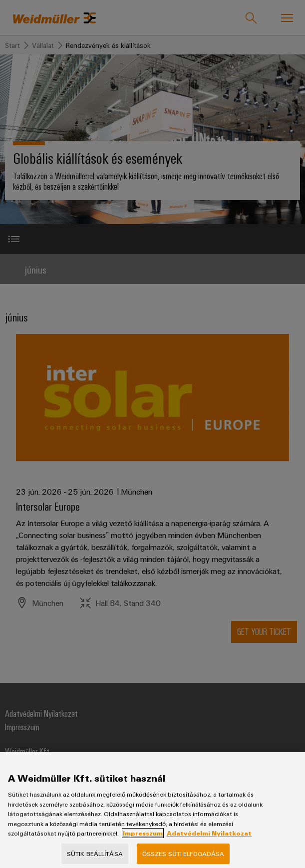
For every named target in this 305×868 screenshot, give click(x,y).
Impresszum (143, 842)
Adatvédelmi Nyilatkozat (209, 842)
